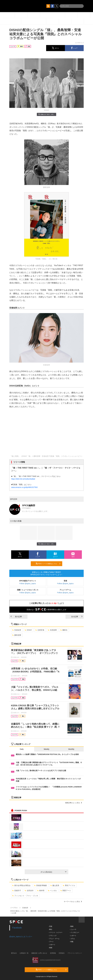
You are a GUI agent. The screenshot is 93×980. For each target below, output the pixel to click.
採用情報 (53, 953)
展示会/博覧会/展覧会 (21, 885)
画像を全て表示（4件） (46, 114)
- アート (51, 942)
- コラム (72, 939)
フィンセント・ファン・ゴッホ (25, 896)
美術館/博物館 (41, 885)
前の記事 (16, 617)
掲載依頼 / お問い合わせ (39, 953)
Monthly (71, 749)
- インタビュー (74, 932)
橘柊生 (64, 630)
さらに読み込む (53, 872)
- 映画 (50, 948)
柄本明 (41, 891)
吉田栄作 (29, 891)
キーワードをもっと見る (73, 902)
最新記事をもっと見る (74, 803)
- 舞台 (50, 929)
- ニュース (73, 929)
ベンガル (52, 891)
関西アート (66, 891)
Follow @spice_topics (28, 584)
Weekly (46, 749)
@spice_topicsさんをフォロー (21, 937)
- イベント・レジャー (55, 932)
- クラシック (52, 936)
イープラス (14, 908)
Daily (22, 749)
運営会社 (14, 953)
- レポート (73, 936)
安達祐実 (17, 630)
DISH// (28, 630)
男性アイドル (69, 885)
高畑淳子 (17, 891)
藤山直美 (55, 885)
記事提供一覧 (24, 953)
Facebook (17, 928)
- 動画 (71, 926)
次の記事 (77, 617)
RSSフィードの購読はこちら (48, 564)
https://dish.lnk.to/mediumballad (23, 479)
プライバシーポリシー (75, 953)
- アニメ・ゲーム (54, 939)
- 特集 (71, 942)
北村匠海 (40, 630)
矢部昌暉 (52, 630)
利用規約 (62, 953)
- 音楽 (50, 926)
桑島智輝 (17, 635)
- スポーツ (52, 945)
